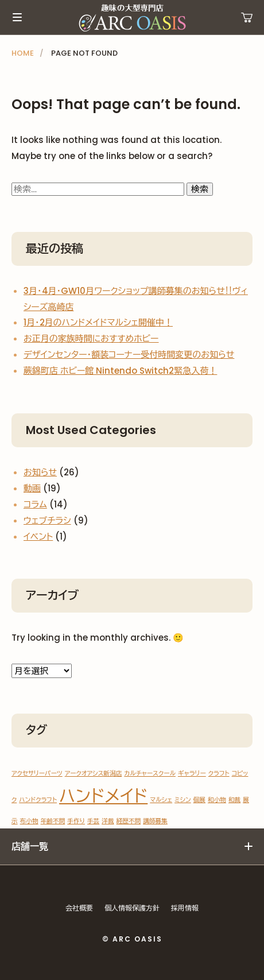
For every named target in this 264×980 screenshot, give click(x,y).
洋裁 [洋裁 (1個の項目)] (108, 821)
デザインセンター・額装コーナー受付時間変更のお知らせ (129, 355)
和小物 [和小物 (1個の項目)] (217, 800)
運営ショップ (247, 17)
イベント (38, 537)
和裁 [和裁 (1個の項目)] (234, 800)
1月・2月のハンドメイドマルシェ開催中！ (98, 322)
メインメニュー (17, 17)
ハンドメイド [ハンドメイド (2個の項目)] (103, 796)
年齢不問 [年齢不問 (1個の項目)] (53, 821)
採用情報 (185, 908)
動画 (32, 488)
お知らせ (40, 472)
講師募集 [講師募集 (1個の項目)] (155, 821)
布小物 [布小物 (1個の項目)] (29, 821)
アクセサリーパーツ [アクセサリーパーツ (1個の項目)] (37, 774)
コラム (35, 504)
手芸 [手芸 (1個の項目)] (93, 821)
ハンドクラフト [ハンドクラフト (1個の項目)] (38, 800)
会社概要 (79, 908)
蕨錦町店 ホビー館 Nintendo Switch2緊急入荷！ (120, 371)
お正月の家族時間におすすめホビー (91, 338)
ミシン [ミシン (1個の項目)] (183, 800)
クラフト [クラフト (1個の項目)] (219, 774)
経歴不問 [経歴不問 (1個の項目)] (129, 821)
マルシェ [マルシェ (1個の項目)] (161, 800)
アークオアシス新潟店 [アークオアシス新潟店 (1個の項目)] (94, 774)
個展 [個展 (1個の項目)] (199, 800)
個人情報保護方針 (132, 908)
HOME (23, 53)
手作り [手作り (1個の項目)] (76, 821)
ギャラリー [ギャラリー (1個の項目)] (192, 774)
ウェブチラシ (47, 520)
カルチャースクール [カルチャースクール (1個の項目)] (150, 774)
